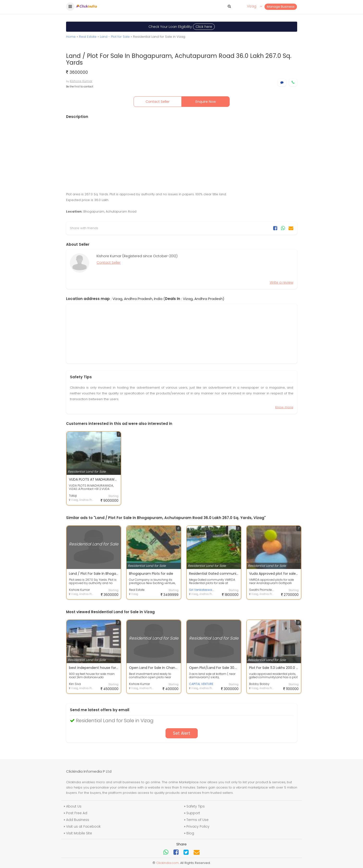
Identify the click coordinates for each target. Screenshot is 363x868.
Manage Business (281, 7)
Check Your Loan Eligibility (182, 27)
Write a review (282, 282)
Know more (284, 407)
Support (193, 813)
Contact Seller (158, 102)
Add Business (78, 820)
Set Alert (182, 733)
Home (71, 37)
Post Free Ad (77, 813)
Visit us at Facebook (83, 826)
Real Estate (88, 37)
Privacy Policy (198, 826)
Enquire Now (206, 102)
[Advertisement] (182, 155)
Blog (190, 833)
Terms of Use (197, 820)
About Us (74, 806)
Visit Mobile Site (79, 833)
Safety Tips (196, 806)
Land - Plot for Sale (115, 37)
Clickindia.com (167, 863)
